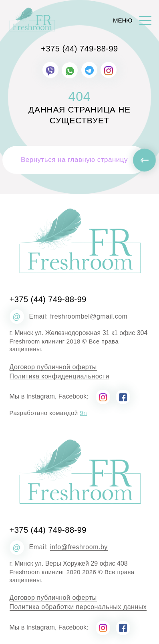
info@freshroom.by (79, 547)
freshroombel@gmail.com (89, 317)
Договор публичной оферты (53, 367)
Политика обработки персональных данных (78, 607)
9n (83, 413)
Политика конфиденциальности (60, 376)
